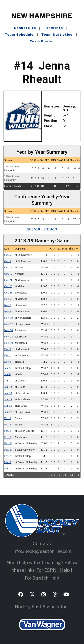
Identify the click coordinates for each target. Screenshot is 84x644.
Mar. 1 (8, 462)
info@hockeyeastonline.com (42, 551)
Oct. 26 (8, 286)
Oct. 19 (8, 274)
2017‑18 (34, 229)
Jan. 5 (7, 368)
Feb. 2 (8, 418)
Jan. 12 (8, 387)
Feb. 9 (8, 437)
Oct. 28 (8, 293)
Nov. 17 (9, 324)
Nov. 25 (9, 337)
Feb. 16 (8, 443)
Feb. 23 (8, 456)
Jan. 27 (8, 412)
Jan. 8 (7, 374)
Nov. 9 (8, 311)
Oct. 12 (8, 267)
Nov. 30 (9, 343)
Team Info (54, 28)
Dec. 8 (8, 362)
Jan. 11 (8, 381)
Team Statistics (57, 35)
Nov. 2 (8, 299)
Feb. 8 (8, 431)
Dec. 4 (8, 355)
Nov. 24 (9, 330)
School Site (25, 28)
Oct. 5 (8, 255)
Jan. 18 (8, 393)
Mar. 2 (8, 469)
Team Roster (42, 42)
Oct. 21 (8, 280)
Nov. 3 (8, 305)
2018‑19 (50, 229)
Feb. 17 (8, 450)
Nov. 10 (9, 318)
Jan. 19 (8, 399)
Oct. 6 (8, 261)
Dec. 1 (8, 349)
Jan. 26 (8, 406)
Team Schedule (19, 35)
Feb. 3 (8, 425)
